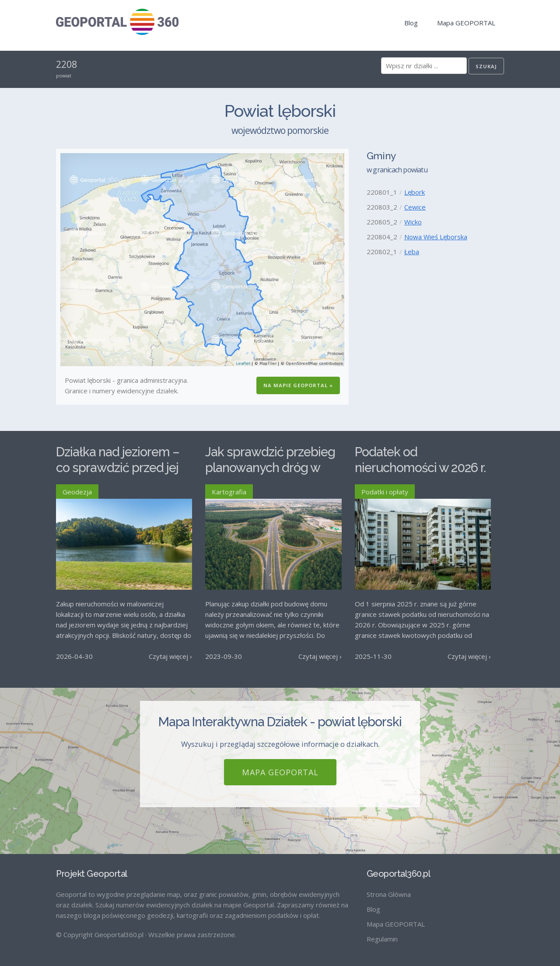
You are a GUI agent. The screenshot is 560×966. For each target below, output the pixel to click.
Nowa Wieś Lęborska (436, 237)
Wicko (413, 222)
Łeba (412, 252)
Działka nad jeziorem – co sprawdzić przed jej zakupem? (118, 468)
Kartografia (229, 492)
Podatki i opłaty (385, 492)
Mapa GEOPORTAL (466, 23)
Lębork (415, 192)
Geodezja (77, 492)
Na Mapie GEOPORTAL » (298, 385)
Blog (411, 23)
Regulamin (382, 939)
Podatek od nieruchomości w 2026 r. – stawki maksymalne (420, 468)
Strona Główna (389, 894)
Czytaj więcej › (170, 656)
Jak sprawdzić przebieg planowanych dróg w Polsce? (270, 468)
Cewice (415, 207)
